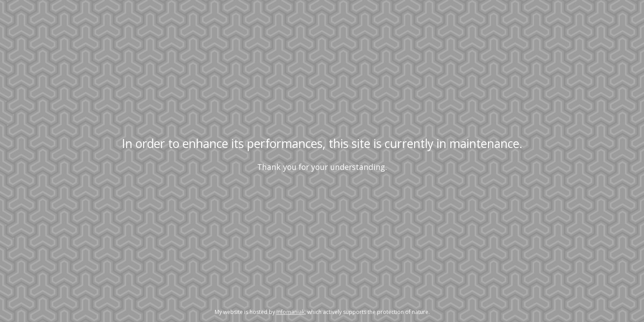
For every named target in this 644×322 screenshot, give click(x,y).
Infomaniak (290, 312)
